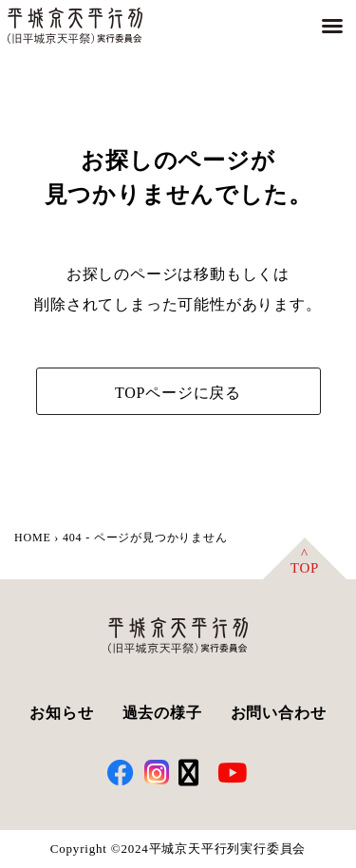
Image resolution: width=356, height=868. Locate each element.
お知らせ (61, 713)
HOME (33, 538)
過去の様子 (162, 713)
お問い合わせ (279, 713)
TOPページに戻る (178, 393)
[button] (332, 26)
